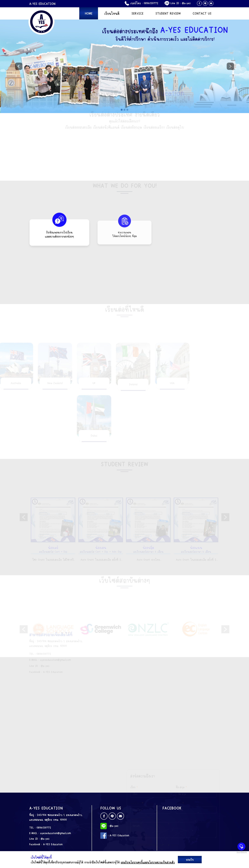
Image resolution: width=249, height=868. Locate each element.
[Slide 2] (124, 110)
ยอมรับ (190, 859)
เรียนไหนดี (112, 13)
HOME (89, 13)
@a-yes (186, 3)
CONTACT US (202, 13)
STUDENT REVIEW (168, 13)
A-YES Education (53, 844)
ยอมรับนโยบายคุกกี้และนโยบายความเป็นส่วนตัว (148, 862)
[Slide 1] (122, 110)
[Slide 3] (127, 110)
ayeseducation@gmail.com (56, 833)
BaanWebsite (242, 852)
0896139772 (151, 3)
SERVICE (137, 13)
